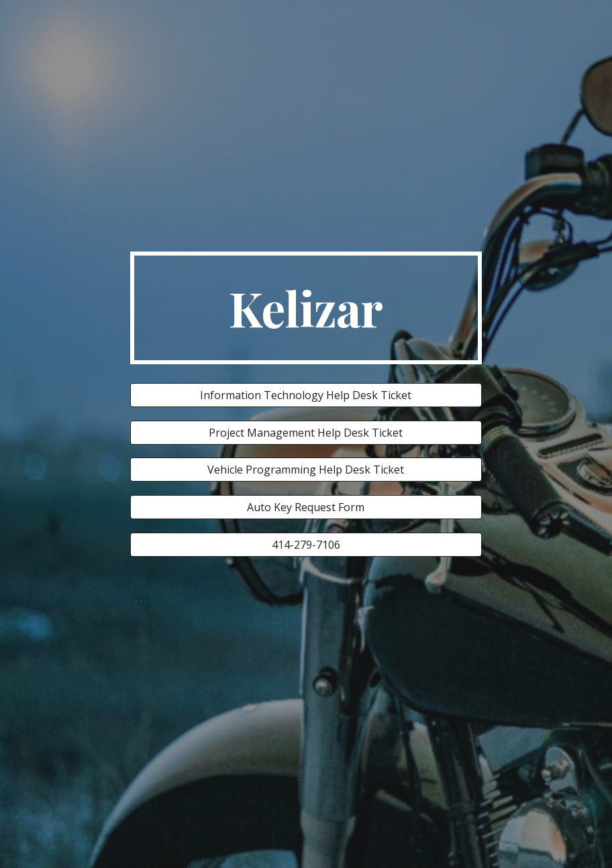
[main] (306, 308)
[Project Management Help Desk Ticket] (306, 433)
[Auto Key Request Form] (306, 507)
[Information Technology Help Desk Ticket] (306, 395)
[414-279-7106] (306, 545)
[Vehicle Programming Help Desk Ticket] (306, 470)
